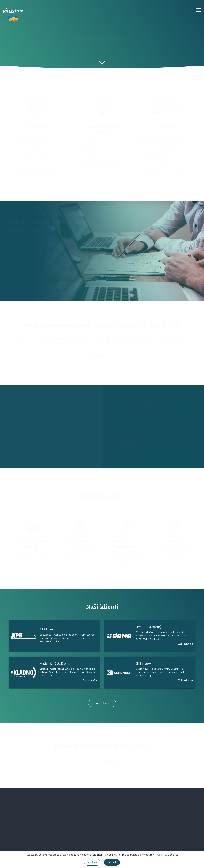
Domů (28, 843)
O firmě (131, 843)
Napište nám (102, 356)
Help (141, 815)
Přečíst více (161, 855)
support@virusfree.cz (99, 815)
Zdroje (81, 843)
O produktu (47, 843)
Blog (145, 843)
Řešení (65, 843)
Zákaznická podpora (106, 843)
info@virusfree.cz (96, 811)
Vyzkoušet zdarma (168, 843)
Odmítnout (92, 862)
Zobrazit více (102, 703)
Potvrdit (112, 862)
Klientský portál (148, 811)
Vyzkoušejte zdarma (102, 761)
